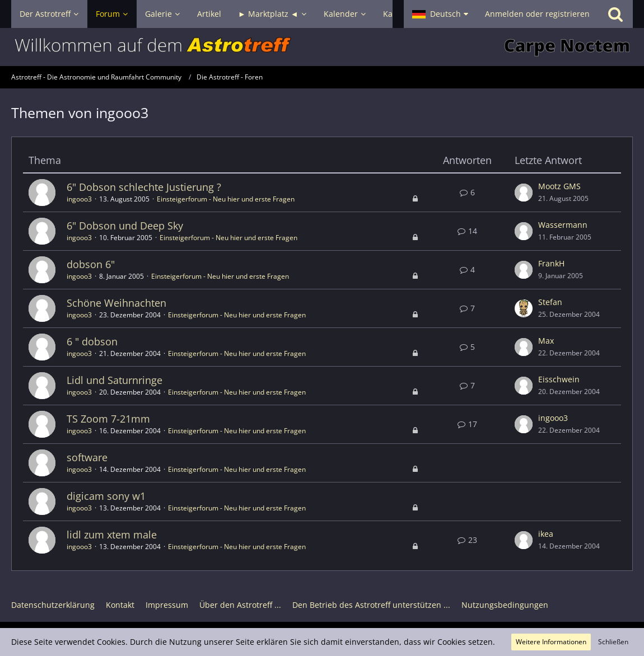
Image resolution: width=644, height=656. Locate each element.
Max (546, 341)
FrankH (551, 263)
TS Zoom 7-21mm (108, 419)
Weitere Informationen (551, 642)
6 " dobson (92, 341)
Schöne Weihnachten (116, 303)
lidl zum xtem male (112, 535)
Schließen (613, 642)
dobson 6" (91, 264)
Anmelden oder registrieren (537, 14)
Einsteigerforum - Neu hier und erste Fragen (226, 199)
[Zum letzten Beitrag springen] (524, 193)
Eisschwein (559, 379)
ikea (546, 534)
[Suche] (615, 14)
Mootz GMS (559, 186)
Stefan (550, 302)
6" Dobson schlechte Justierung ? (144, 187)
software (87, 457)
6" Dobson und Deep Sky (125, 226)
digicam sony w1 (106, 496)
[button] (440, 14)
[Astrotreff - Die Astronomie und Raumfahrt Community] (322, 47)
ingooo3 (79, 199)
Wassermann (563, 225)
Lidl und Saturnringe (115, 380)
